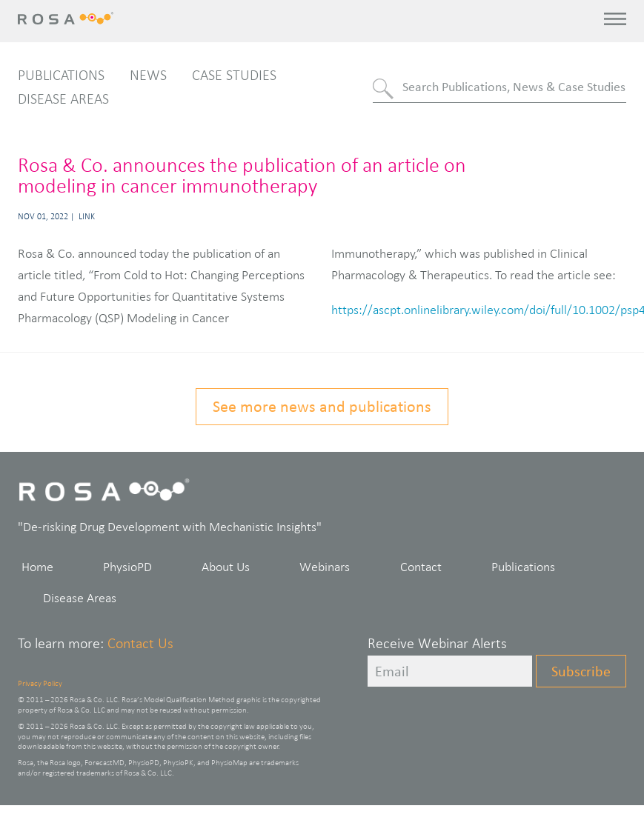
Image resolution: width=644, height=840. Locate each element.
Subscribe (581, 671)
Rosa (69, 18)
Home (37, 567)
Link (87, 216)
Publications (61, 75)
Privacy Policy (40, 683)
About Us (226, 567)
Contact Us (140, 643)
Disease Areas (63, 99)
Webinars (325, 567)
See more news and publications (322, 406)
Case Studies (234, 75)
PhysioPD (127, 567)
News (148, 75)
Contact (421, 567)
